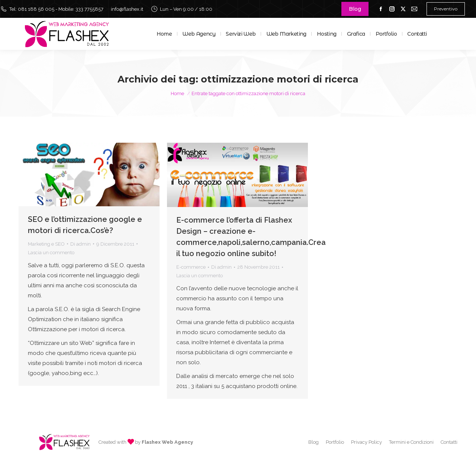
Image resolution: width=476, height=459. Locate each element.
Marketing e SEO (46, 244)
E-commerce (191, 267)
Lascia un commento (51, 253)
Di (81, 244)
